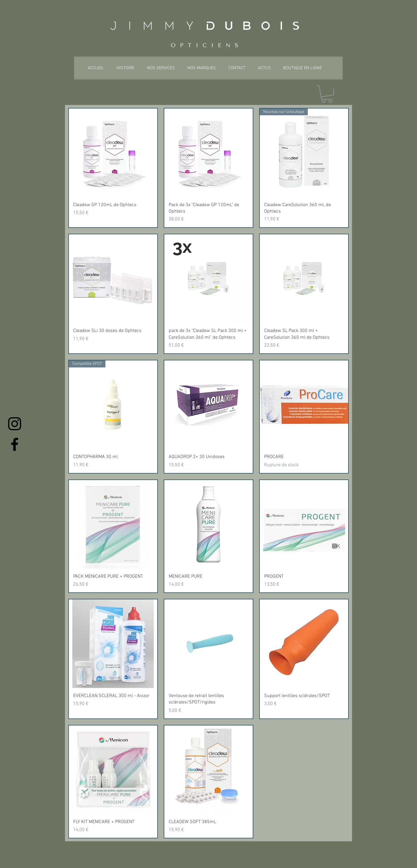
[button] (327, 94)
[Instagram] (15, 424)
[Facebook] (15, 444)
